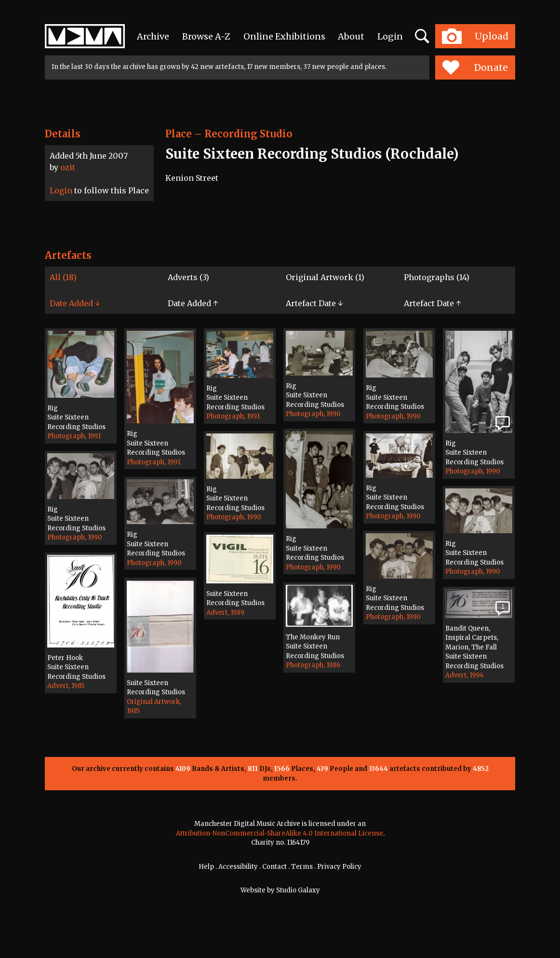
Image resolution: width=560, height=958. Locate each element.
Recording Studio (248, 134)
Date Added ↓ (75, 303)
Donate (475, 67)
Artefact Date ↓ (314, 303)
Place (179, 134)
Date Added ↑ (193, 303)
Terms (302, 867)
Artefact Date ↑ (432, 303)
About (351, 36)
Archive (153, 36)
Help (206, 867)
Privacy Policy (339, 867)
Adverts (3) (188, 277)
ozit (68, 167)
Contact (274, 867)
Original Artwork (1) (325, 277)
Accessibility (238, 867)
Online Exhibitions (284, 36)
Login (390, 36)
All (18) (63, 277)
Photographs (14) (437, 277)
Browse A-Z (206, 36)
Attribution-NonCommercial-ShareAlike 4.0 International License (280, 833)
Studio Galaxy (298, 890)
